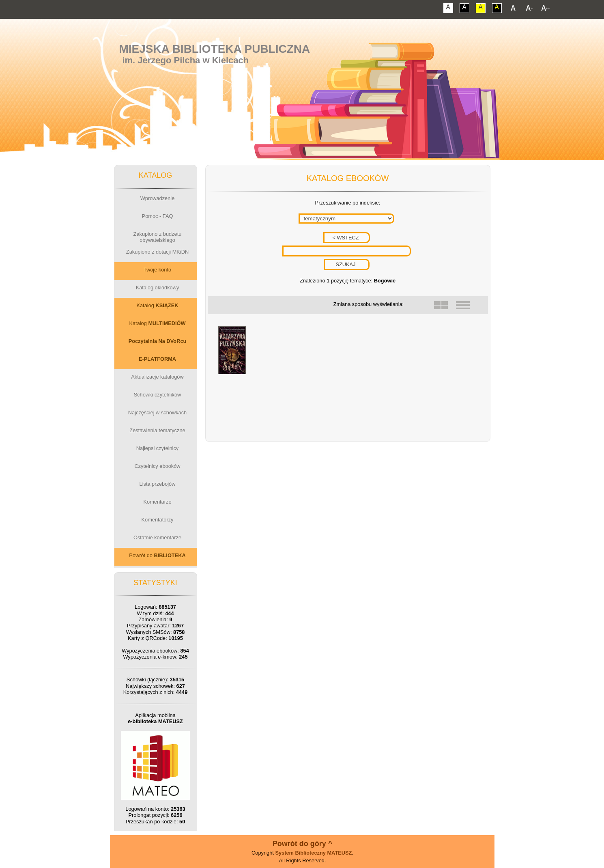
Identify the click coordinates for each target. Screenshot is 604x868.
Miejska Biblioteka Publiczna (214, 49)
